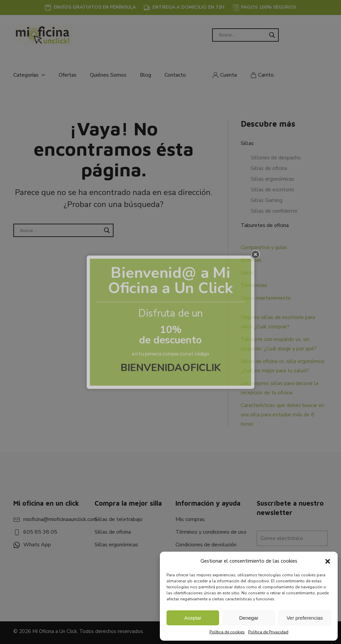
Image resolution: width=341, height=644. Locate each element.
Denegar (249, 618)
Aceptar (193, 618)
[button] (328, 561)
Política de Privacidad (268, 632)
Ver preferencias (305, 618)
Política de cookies (227, 632)
